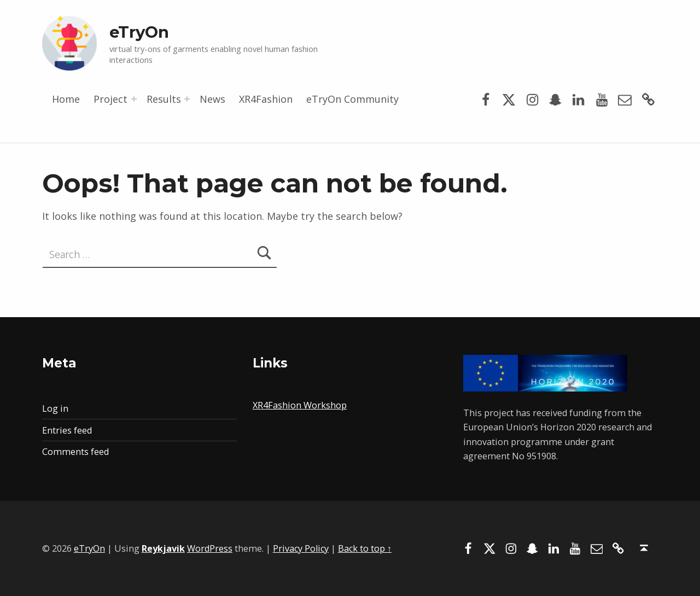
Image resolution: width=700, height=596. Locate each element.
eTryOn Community (352, 99)
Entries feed (67, 430)
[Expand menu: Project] (134, 99)
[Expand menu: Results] (187, 99)
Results (164, 99)
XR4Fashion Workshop (300, 405)
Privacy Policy (301, 548)
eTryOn (139, 32)
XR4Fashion (266, 99)
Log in (55, 408)
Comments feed (75, 452)
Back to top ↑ (365, 548)
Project (110, 99)
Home (66, 99)
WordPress (210, 548)
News (212, 99)
